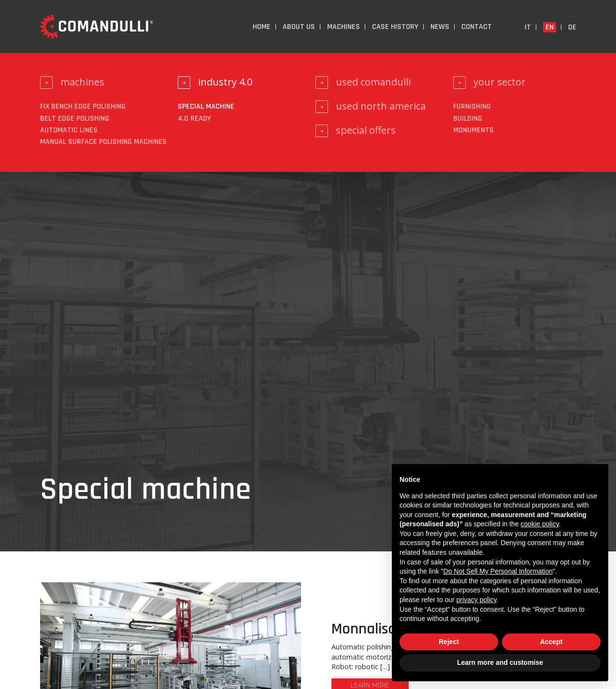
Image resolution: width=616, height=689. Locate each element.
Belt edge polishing (75, 119)
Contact (477, 27)
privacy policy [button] (477, 600)
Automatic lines (69, 130)
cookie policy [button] (540, 524)
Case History (395, 27)
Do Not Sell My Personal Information (498, 571)
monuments (473, 130)
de (572, 27)
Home (262, 27)
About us (299, 27)
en (550, 27)
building (468, 119)
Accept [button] (552, 642)
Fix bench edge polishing (83, 106)
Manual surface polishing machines (103, 142)
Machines (344, 27)
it (528, 27)
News (440, 27)
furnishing (472, 106)
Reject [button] (449, 642)
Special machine (206, 106)
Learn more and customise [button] (500, 662)
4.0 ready (194, 119)
